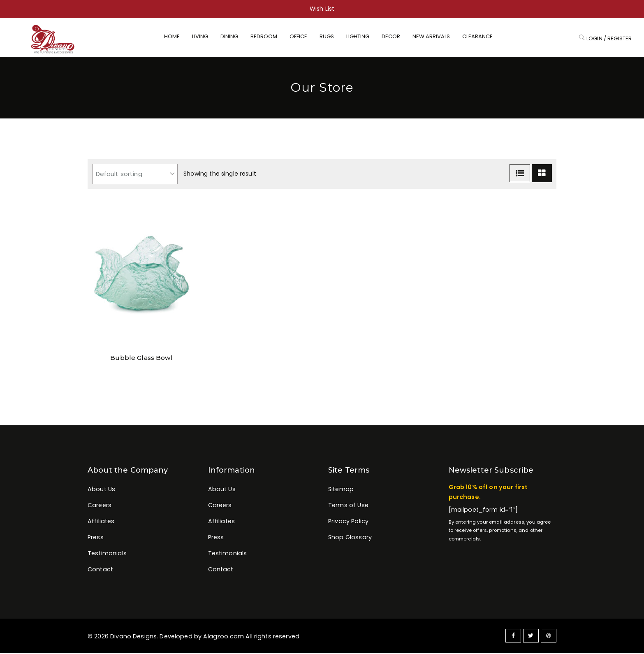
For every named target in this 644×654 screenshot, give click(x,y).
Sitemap (341, 490)
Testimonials (107, 554)
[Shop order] (135, 175)
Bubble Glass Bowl (141, 359)
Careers (100, 506)
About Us (101, 490)
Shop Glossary (350, 538)
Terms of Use (348, 506)
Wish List (322, 9)
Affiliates (101, 522)
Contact (100, 571)
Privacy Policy (348, 522)
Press (96, 538)
